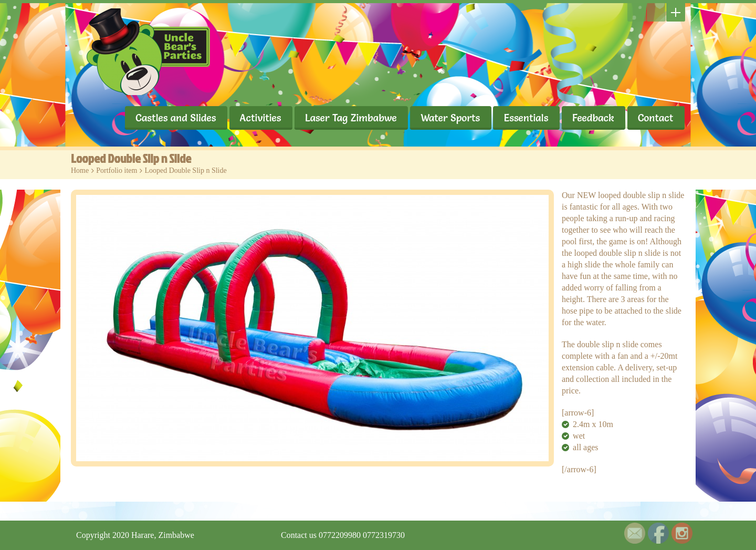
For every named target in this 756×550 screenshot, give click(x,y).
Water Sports (450, 118)
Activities (259, 118)
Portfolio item (117, 170)
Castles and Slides (174, 118)
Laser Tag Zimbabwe (350, 118)
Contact (655, 118)
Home (80, 170)
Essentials (526, 118)
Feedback (593, 118)
